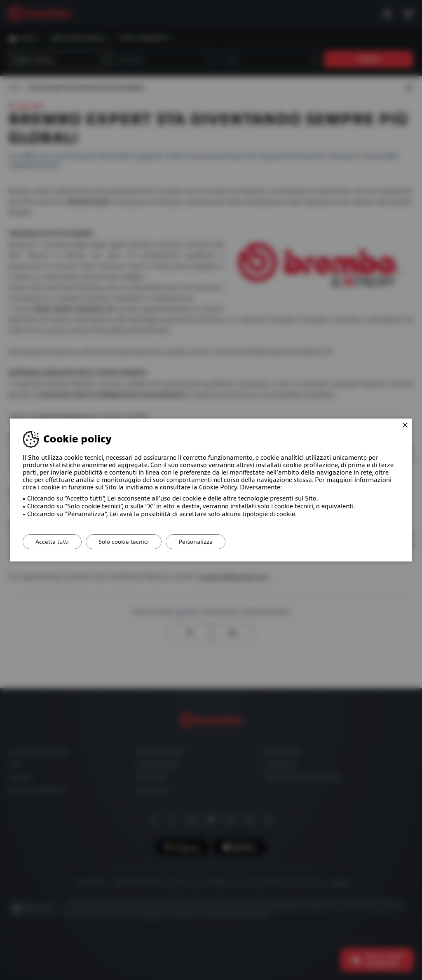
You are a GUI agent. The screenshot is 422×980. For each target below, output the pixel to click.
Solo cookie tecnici (124, 542)
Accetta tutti (52, 542)
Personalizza (196, 542)
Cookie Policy (218, 487)
